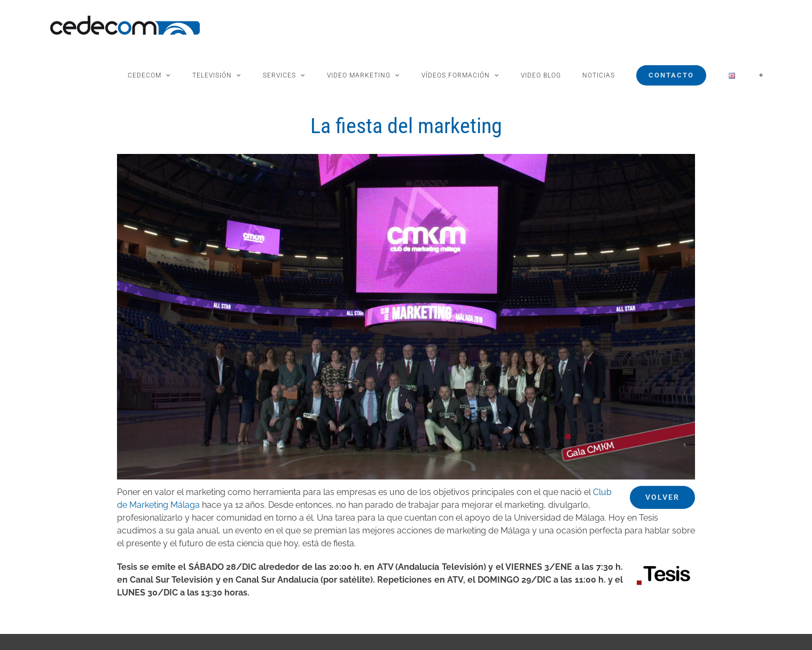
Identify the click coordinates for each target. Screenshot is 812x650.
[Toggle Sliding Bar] (761, 75)
